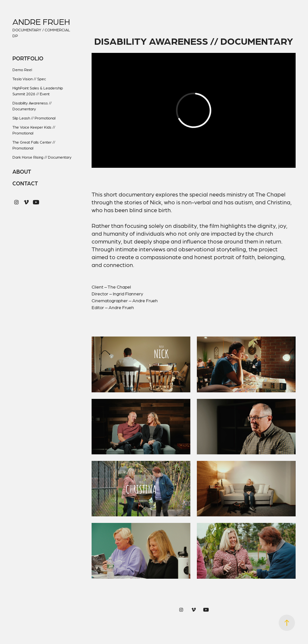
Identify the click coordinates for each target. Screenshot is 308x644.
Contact (25, 183)
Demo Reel (22, 70)
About (22, 171)
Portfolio (28, 58)
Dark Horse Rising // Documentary (42, 157)
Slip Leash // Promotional (34, 118)
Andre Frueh (41, 21)
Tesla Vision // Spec (29, 79)
